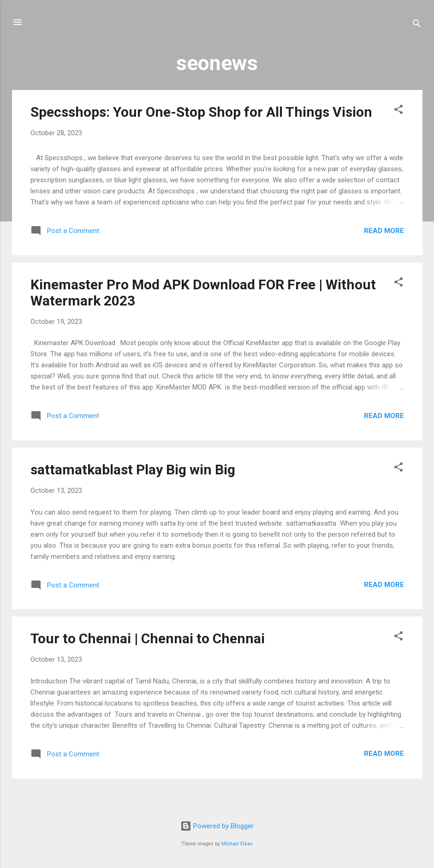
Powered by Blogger (217, 826)
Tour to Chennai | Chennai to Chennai (148, 638)
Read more (384, 231)
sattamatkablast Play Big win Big (133, 470)
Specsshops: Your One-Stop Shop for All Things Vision (201, 112)
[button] (398, 111)
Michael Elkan (237, 844)
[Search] (417, 25)
